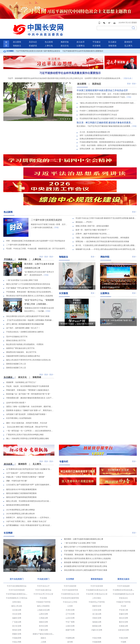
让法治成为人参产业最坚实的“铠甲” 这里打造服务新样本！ (29, 454)
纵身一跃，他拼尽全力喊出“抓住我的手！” (92, 199)
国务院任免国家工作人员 (16, 333)
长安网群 (8, 502)
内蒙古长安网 (97, 599)
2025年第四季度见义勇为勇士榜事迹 (20, 479)
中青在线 (70, 619)
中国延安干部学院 (123, 571)
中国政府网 (17, 607)
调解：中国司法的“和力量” (17, 450)
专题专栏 (64, 431)
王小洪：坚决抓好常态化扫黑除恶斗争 (95, 126)
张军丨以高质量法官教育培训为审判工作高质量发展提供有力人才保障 (107, 129)
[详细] (129, 91)
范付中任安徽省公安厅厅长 (17, 306)
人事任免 (49, 39)
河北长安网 (17, 583)
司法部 (123, 575)
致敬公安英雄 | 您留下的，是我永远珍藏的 (92, 195)
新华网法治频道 (97, 635)
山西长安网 (43, 583)
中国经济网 (43, 619)
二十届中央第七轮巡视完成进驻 (46, 189)
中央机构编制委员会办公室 (123, 563)
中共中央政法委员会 (43, 559)
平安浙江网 (123, 579)
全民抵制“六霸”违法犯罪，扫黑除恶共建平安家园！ (27, 384)
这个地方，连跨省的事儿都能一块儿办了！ (23, 297)
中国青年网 (17, 619)
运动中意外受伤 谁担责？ (16, 372)
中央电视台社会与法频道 (70, 635)
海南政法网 (97, 591)
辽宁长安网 (70, 583)
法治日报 (17, 627)
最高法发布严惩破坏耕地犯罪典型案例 (21, 467)
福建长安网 (17, 587)
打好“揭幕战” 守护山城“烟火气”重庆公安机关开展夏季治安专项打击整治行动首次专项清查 (30, 257)
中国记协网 (123, 607)
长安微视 (97, 39)
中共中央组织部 (70, 555)
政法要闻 (17, 35)
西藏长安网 (17, 603)
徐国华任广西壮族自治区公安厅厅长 (20, 318)
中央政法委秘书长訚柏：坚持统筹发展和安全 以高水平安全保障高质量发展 (108, 136)
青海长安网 (17, 599)
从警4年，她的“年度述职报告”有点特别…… (93, 203)
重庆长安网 (123, 591)
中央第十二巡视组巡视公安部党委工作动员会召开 (99, 105)
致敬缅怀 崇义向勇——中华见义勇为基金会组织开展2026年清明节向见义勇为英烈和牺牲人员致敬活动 (106, 219)
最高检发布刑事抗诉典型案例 (18, 475)
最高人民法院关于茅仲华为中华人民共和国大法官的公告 (28, 329)
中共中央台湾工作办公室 (43, 563)
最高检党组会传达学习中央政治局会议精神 (97, 101)
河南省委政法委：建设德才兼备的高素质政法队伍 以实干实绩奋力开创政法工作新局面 (30, 367)
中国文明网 (97, 607)
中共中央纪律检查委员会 (17, 555)
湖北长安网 (123, 587)
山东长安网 (70, 587)
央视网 (17, 615)
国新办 (43, 607)
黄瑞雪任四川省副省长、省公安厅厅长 (21, 322)
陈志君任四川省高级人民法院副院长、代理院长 (25, 314)
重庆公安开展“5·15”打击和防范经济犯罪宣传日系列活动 (28, 254)
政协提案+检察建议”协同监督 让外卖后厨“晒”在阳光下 (86, 532)
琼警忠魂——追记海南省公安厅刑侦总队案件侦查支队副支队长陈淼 (102, 211)
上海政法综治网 (43, 579)
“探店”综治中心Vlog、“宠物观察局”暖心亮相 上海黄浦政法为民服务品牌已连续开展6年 (29, 538)
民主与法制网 (43, 635)
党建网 (17, 623)
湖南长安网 (43, 591)
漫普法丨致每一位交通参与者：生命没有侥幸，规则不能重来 (30, 376)
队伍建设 (112, 35)
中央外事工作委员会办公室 (97, 563)
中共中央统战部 (123, 555)
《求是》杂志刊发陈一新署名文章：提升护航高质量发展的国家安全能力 (108, 139)
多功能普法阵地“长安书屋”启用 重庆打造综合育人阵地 (86, 536)
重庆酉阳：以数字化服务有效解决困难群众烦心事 (84, 509)
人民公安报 (97, 627)
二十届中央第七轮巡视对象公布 (19, 214)
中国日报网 (70, 615)
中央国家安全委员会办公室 (97, 559)
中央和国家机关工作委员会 (17, 567)
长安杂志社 (123, 627)
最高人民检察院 (43, 575)
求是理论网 (43, 623)
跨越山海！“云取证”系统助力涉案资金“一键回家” (26, 447)
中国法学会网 (97, 631)
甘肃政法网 (123, 595)
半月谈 (123, 619)
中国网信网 (70, 607)
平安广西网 (70, 591)
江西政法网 (43, 587)
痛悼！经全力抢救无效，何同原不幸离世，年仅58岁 (27, 393)
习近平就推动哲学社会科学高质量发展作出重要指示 (83, 44)
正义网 (43, 631)
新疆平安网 (70, 599)
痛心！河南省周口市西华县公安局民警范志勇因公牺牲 (28, 408)
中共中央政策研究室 (70, 559)
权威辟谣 (33, 39)
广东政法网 (17, 591)
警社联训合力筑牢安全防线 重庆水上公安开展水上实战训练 (30, 265)
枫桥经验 (65, 35)
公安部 (70, 575)
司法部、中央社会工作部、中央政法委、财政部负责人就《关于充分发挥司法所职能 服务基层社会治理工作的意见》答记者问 (37, 218)
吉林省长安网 (123, 599)
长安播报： (9, 44)
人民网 (43, 611)
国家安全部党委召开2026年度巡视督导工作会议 (98, 108)
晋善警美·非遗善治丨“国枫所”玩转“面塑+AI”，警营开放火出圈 (30, 380)
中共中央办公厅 (43, 555)
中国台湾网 (17, 611)
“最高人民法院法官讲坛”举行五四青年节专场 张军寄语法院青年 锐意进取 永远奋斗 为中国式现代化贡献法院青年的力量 (108, 97)
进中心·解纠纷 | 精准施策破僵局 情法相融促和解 (25, 294)
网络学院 (105, 226)
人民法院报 (43, 627)
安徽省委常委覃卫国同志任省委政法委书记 (23, 325)
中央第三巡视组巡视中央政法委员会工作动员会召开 (102, 84)
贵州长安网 (43, 595)
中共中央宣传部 (97, 555)
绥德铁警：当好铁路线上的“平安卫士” (21, 352)
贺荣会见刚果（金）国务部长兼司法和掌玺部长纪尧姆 (101, 142)
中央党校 (43, 567)
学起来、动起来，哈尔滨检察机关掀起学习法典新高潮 (28, 356)
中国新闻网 (97, 611)
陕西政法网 (97, 595)
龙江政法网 (97, 583)
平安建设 (97, 35)
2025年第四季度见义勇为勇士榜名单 (20, 483)
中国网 (123, 611)
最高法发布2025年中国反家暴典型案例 (21, 459)
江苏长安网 (97, 579)
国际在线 (97, 615)
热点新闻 (49, 35)
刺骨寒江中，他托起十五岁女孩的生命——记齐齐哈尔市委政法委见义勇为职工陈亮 (29, 487)
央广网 (123, 615)
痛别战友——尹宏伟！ (85, 191)
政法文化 (65, 39)
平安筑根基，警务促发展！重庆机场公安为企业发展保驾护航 (30, 261)
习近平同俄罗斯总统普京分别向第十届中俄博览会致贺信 (38, 44)
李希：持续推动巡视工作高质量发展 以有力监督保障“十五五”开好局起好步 (36, 210)
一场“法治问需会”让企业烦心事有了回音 (22, 250)
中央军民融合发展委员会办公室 (18, 563)
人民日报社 (97, 567)
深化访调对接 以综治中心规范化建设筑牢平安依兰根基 (28, 286)
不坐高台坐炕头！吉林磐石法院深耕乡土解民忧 (25, 301)
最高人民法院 (17, 575)
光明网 (43, 615)
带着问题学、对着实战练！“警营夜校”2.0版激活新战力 (28, 360)
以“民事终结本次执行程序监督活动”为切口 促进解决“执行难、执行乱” (29, 439)
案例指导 (128, 35)
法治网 (70, 631)
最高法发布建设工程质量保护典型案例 (21, 463)
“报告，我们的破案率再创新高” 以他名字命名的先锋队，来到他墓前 (102, 207)
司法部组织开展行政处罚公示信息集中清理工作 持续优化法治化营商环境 (108, 112)
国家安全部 (97, 575)
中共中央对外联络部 (17, 559)
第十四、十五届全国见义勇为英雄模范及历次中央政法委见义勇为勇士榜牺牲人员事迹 (106, 215)
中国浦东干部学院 (43, 571)
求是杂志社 (123, 567)
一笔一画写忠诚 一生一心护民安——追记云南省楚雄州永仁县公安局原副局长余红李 (30, 400)
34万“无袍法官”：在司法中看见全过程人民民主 (25, 443)
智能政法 (17, 39)
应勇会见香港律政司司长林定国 (92, 132)
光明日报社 (17, 571)
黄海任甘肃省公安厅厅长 (16, 310)
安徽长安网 (123, 583)
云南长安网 (70, 595)
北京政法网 (17, 579)
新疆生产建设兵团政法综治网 (44, 603)
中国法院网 (123, 631)
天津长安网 (70, 579)
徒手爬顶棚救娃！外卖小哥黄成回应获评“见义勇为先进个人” (29, 495)
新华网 (70, 611)
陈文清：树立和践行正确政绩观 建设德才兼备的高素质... (105, 116)
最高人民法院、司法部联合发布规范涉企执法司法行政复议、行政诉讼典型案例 (29, 471)
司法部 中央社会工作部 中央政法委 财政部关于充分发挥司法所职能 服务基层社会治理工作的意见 (106, 188)
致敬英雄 (112, 39)
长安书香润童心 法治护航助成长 (19, 388)
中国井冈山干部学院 (97, 571)
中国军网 (97, 619)
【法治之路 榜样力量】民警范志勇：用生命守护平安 (27, 396)
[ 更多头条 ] (128, 72)
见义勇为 (128, 39)
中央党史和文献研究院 (70, 567)
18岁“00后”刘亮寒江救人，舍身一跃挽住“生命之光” (26, 491)
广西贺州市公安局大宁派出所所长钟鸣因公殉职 (25, 404)
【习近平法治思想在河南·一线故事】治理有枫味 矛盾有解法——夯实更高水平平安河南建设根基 (30, 290)
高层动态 (33, 35)
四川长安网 (17, 595)
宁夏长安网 (43, 599)
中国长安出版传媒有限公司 (17, 631)
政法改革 (81, 35)
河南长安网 (97, 587)
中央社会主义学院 (70, 571)
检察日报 (70, 627)
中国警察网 (17, 635)
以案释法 (81, 39)
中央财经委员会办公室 (70, 563)
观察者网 (70, 623)
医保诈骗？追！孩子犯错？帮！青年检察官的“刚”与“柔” (28, 364)
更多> (129, 77)
